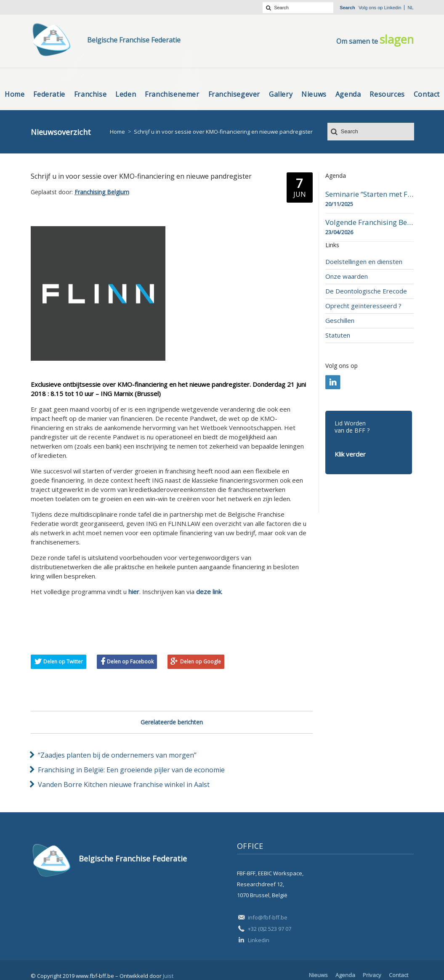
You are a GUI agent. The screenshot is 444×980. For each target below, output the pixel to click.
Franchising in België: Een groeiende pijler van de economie (131, 770)
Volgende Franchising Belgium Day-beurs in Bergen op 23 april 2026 (370, 222)
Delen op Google (201, 662)
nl (410, 8)
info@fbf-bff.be (268, 917)
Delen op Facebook (130, 662)
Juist (168, 976)
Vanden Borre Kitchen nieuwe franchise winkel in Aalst (124, 785)
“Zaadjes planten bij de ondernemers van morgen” (117, 755)
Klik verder (350, 454)
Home (117, 132)
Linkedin (392, 8)
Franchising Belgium (102, 192)
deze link (209, 592)
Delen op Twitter (63, 662)
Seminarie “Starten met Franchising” (370, 194)
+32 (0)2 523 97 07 (270, 929)
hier (134, 592)
